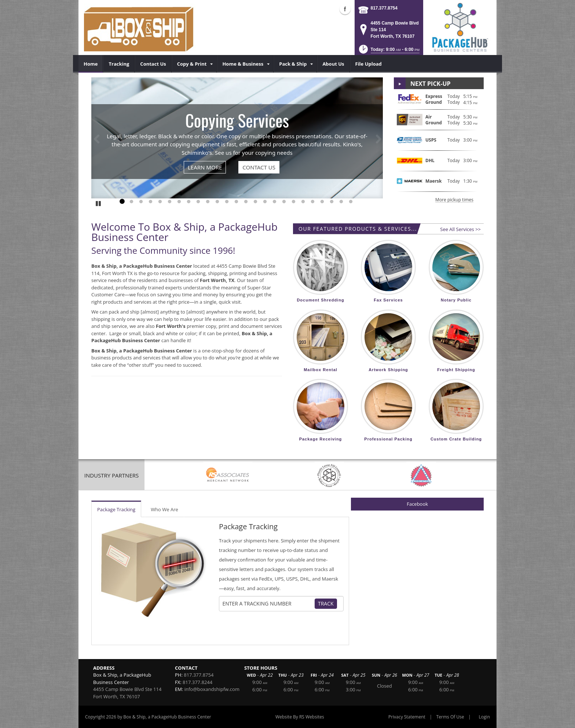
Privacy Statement (407, 717)
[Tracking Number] (268, 604)
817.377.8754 (384, 8)
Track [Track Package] (326, 603)
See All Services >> (460, 229)
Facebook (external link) (345, 9)
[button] (389, 52)
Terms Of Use (450, 717)
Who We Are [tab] (164, 509)
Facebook (417, 504)
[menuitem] (91, 64)
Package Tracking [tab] (116, 509)
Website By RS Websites (300, 717)
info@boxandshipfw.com (212, 689)
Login (484, 717)
